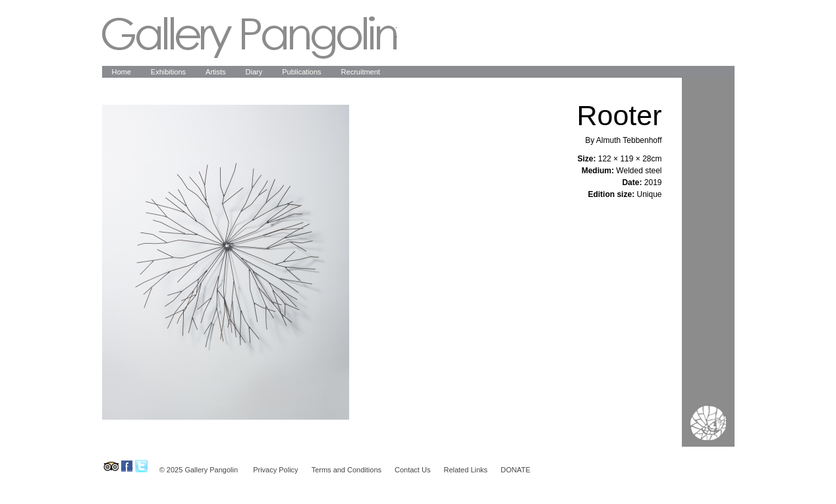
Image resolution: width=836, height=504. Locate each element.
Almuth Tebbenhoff (629, 140)
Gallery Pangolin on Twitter (141, 466)
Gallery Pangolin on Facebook (127, 466)
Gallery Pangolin (249, 38)
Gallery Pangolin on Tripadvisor (110, 466)
